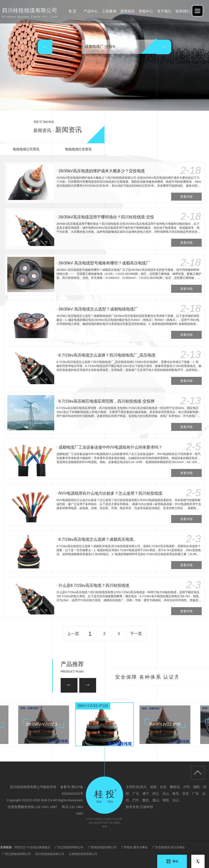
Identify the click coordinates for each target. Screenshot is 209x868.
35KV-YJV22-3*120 (93, 706)
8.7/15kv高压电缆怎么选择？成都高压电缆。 (98, 539)
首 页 (72, 11)
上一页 (73, 634)
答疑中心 (146, 11)
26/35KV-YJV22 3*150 (45, 724)
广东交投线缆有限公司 (69, 847)
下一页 (136, 634)
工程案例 (109, 11)
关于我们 (164, 11)
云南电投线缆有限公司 (83, 854)
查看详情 (186, 197)
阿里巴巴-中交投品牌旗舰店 (32, 847)
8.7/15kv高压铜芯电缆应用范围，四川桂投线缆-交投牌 (106, 401)
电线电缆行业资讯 (78, 149)
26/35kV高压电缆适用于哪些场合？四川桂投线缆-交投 (106, 217)
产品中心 (91, 11)
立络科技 (147, 807)
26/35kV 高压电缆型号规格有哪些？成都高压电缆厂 (104, 263)
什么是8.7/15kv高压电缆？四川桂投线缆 (94, 585)
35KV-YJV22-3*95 (165, 724)
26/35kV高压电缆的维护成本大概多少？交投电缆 (102, 171)
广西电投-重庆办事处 (134, 847)
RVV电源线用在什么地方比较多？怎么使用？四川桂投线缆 (110, 493)
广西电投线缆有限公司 (102, 847)
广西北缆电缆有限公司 (17, 854)
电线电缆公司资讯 (26, 149)
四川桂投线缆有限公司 (50, 854)
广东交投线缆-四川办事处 (169, 847)
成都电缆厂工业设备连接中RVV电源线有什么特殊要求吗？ (110, 447)
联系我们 (183, 11)
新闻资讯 (128, 11)
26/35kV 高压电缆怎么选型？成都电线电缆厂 (98, 309)
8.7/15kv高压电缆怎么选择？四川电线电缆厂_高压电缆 (107, 355)
